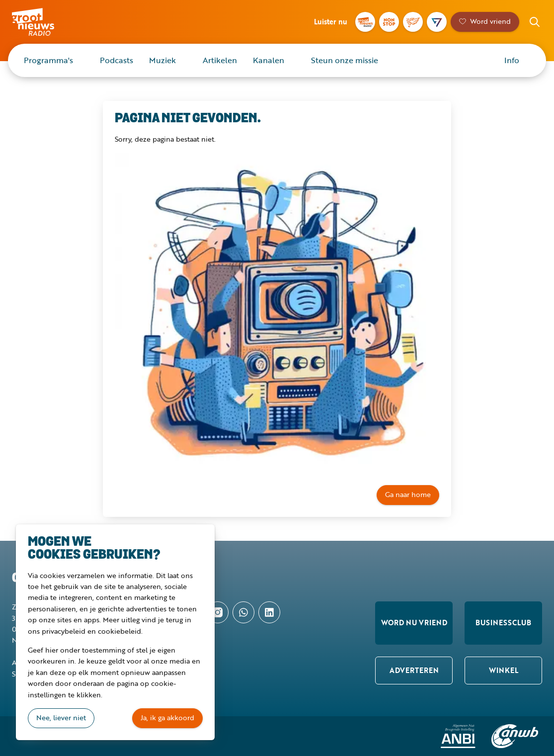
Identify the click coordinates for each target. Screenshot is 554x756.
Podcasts (117, 60)
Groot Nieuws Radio (47, 22)
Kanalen (269, 60)
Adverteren (414, 670)
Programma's (48, 60)
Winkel (504, 670)
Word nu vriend (414, 623)
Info (512, 60)
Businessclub (503, 623)
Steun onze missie (345, 60)
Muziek (162, 60)
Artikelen (220, 60)
